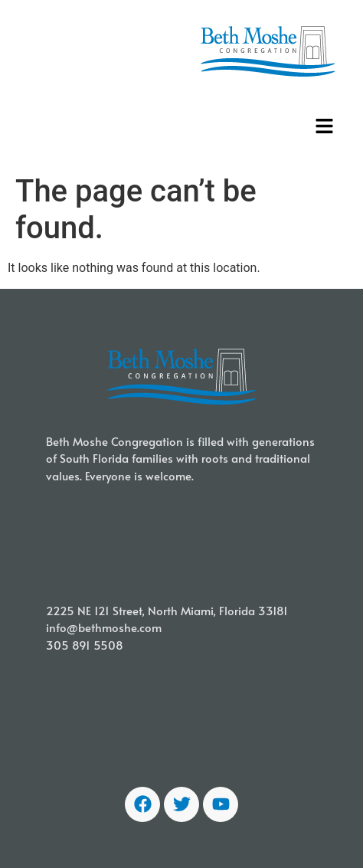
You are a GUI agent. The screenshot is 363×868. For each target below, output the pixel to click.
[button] (325, 127)
